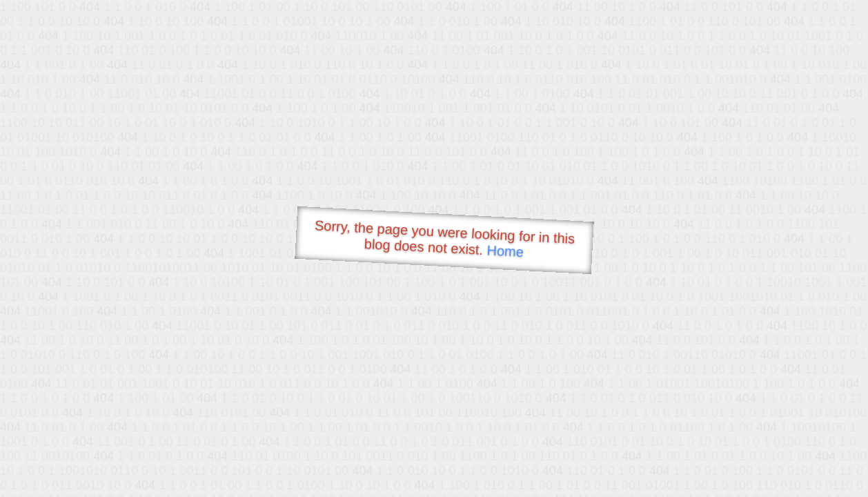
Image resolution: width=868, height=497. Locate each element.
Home (505, 251)
